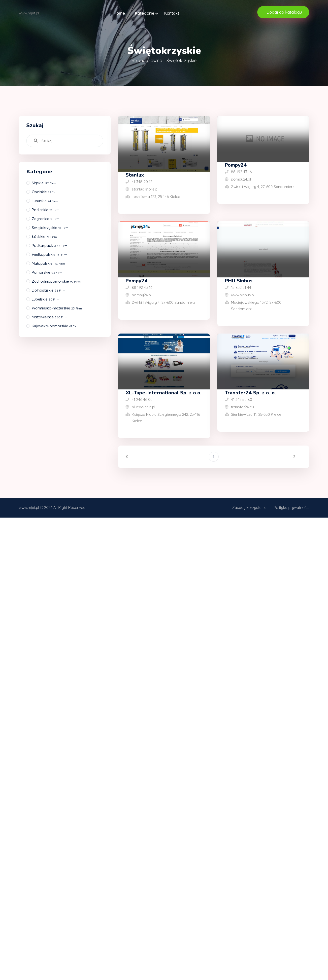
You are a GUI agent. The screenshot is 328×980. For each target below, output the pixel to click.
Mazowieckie (50, 317)
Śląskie (44, 183)
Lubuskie (45, 201)
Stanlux (135, 175)
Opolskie (45, 192)
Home (119, 13)
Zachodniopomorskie (56, 281)
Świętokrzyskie (50, 228)
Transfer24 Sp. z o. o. (250, 393)
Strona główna (147, 60)
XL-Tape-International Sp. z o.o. (164, 393)
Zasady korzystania (249, 508)
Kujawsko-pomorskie (55, 326)
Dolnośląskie (49, 290)
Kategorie (145, 13)
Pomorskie (47, 272)
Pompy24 (236, 165)
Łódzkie (44, 237)
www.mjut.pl (29, 508)
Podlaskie (46, 210)
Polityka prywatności (291, 508)
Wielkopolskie (50, 254)
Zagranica (46, 219)
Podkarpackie (49, 245)
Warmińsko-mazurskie (57, 308)
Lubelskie (46, 299)
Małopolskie (48, 263)
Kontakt (172, 13)
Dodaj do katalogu (284, 12)
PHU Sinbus (239, 281)
